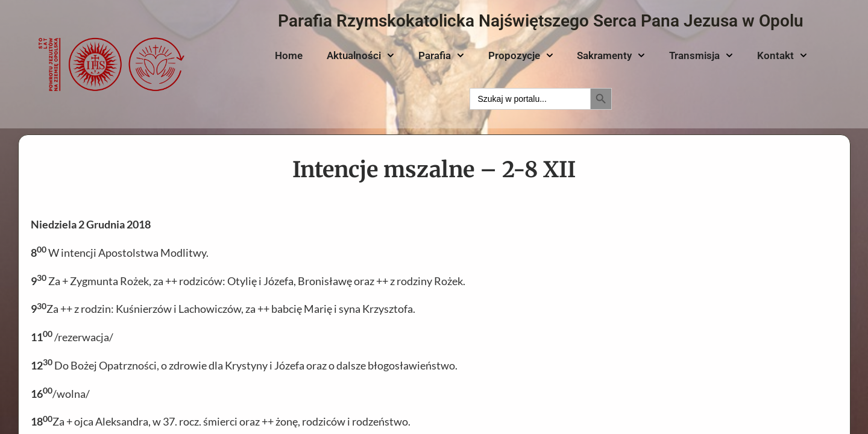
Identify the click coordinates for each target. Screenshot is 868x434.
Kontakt (782, 55)
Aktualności (360, 55)
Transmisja (701, 55)
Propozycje (521, 55)
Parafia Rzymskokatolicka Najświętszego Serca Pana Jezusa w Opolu (541, 21)
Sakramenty (611, 55)
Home (289, 55)
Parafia (441, 55)
